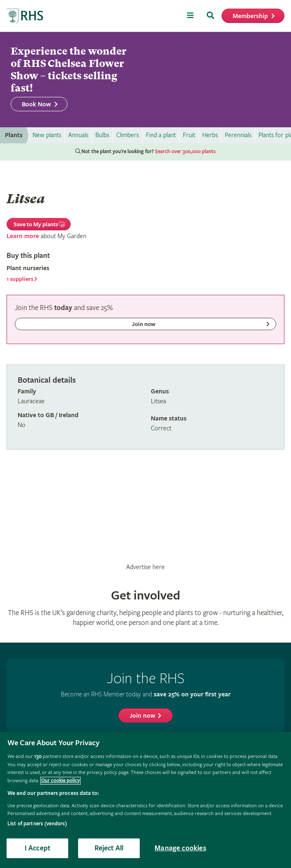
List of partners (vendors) (37, 824)
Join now (142, 716)
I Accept (37, 848)
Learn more (23, 236)
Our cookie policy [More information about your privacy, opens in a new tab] (60, 781)
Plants (14, 135)
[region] (145, 800)
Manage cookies (180, 848)
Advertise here (145, 567)
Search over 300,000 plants (185, 152)
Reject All (109, 848)
